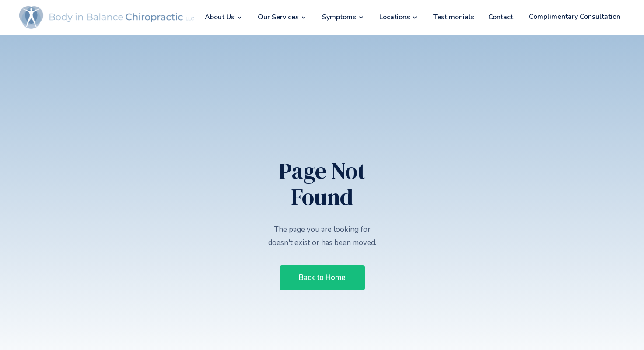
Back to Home (322, 278)
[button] (224, 17)
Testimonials (454, 17)
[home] (107, 17)
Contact (501, 17)
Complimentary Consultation (575, 17)
